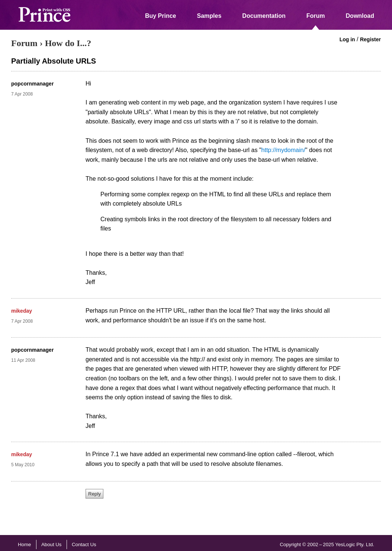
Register (370, 39)
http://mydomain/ (283, 150)
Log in (347, 39)
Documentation (264, 16)
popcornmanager (32, 84)
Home (24, 544)
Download (360, 16)
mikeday (22, 311)
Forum (316, 16)
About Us (52, 544)
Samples (209, 16)
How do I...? (68, 43)
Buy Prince (161, 16)
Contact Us (84, 544)
